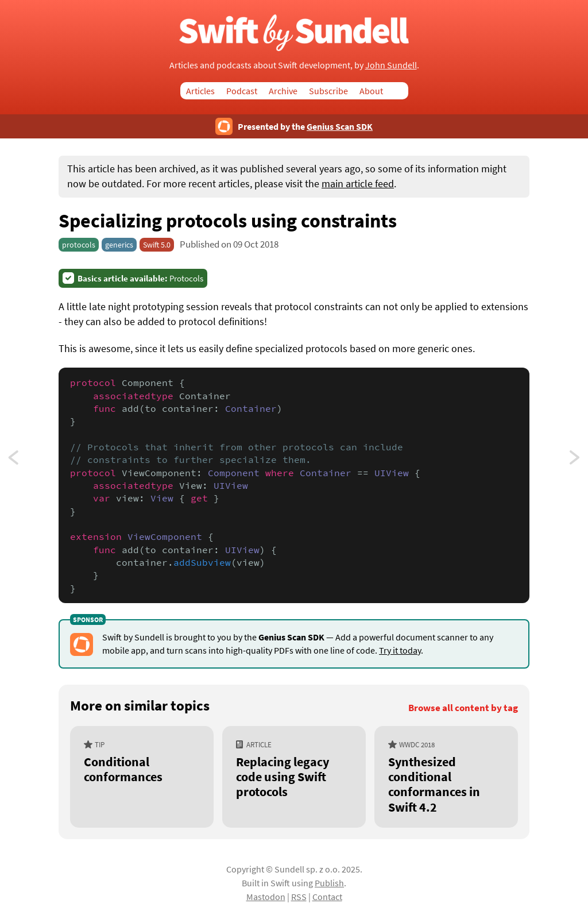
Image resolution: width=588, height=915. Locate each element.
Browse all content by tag (463, 708)
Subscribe (328, 91)
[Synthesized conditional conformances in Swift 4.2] (446, 777)
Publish (329, 883)
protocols (79, 245)
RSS (299, 897)
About (371, 91)
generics (119, 245)
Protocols (140, 278)
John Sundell (391, 65)
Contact (327, 897)
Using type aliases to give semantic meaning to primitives (24, 461)
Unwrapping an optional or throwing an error (575, 461)
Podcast (242, 91)
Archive (283, 91)
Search (401, 91)
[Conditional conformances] (142, 777)
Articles (200, 91)
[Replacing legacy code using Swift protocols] (294, 777)
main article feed (358, 184)
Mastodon (266, 897)
